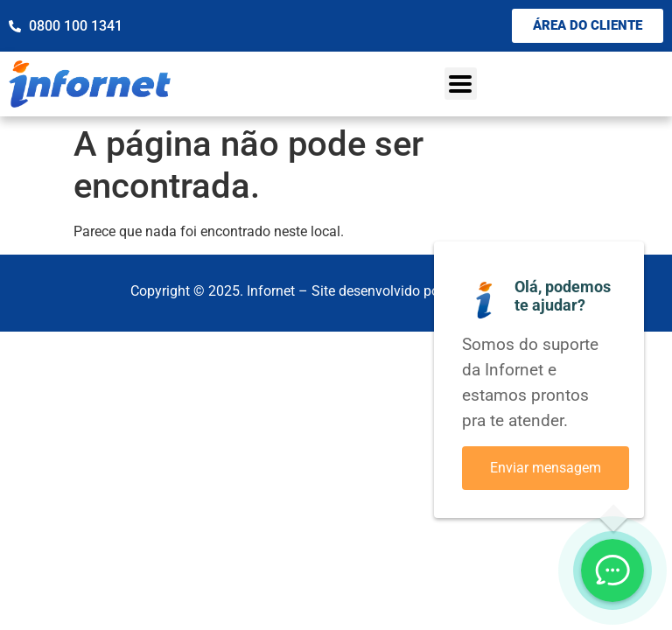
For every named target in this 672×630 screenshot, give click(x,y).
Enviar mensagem (546, 468)
